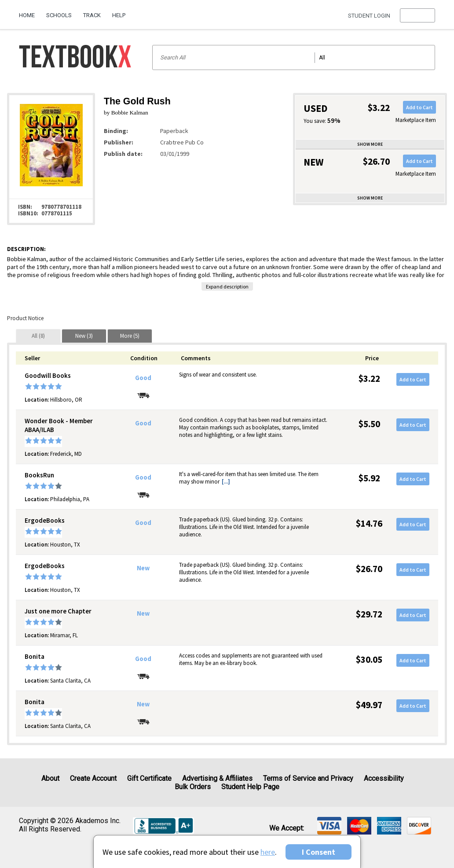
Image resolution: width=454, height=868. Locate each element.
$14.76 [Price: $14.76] (369, 523)
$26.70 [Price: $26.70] (369, 569)
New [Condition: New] (143, 568)
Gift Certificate (149, 778)
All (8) (38, 336)
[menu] (417, 15)
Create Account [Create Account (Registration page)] (93, 778)
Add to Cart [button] (419, 107)
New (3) (84, 336)
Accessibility (384, 778)
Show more (370, 144)
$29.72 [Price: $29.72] (369, 614)
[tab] (38, 336)
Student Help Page (250, 787)
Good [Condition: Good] (143, 378)
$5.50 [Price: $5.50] (369, 424)
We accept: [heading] (287, 828)
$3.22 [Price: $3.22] (369, 379)
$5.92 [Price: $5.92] (369, 478)
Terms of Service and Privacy (308, 778)
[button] (417, 15)
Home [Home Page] (27, 15)
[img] (329, 826)
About (50, 778)
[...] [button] (226, 482)
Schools (59, 15)
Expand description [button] (227, 286)
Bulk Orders (193, 787)
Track (92, 15)
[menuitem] (30, 12)
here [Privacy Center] (268, 852)
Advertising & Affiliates (217, 778)
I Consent (319, 852)
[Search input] (294, 57)
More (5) (130, 336)
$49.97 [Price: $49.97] (369, 705)
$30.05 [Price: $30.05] (369, 659)
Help (119, 15)
